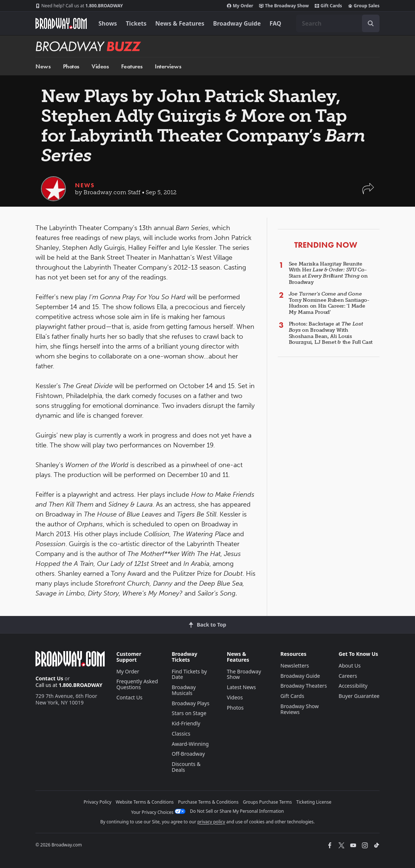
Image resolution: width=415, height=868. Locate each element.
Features (132, 66)
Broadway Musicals (184, 690)
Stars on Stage (189, 713)
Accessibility (353, 686)
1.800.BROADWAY (79, 6)
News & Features (180, 23)
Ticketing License (314, 802)
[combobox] (338, 23)
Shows (108, 23)
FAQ (276, 23)
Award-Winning (190, 744)
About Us (349, 666)
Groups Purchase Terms (268, 802)
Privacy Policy (98, 802)
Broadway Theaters (304, 686)
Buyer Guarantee (359, 696)
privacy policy (211, 822)
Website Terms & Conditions (145, 802)
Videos (100, 66)
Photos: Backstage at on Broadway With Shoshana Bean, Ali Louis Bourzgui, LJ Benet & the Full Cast (331, 333)
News (43, 66)
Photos (71, 66)
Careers (348, 676)
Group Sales (364, 6)
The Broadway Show (284, 6)
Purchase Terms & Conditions (208, 802)
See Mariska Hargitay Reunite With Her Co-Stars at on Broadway (328, 273)
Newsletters (295, 666)
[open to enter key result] (371, 23)
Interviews (168, 66)
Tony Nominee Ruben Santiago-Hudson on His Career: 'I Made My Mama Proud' (329, 303)
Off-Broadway (188, 754)
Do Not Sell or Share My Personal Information (237, 811)
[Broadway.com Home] (61, 23)
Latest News (242, 687)
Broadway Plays (190, 703)
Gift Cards (328, 6)
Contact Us (49, 678)
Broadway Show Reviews (300, 709)
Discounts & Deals (186, 767)
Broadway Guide (237, 23)
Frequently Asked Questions (137, 684)
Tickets (136, 23)
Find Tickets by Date (189, 674)
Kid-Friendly (186, 723)
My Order (240, 6)
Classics (181, 734)
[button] (368, 192)
